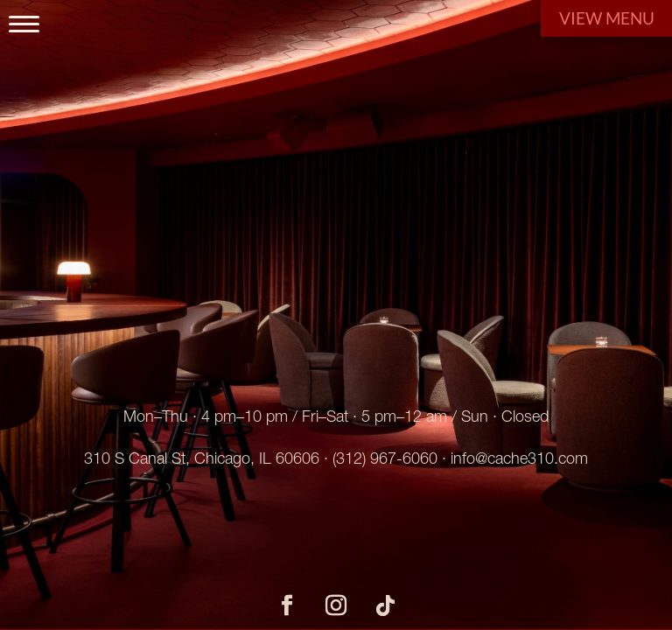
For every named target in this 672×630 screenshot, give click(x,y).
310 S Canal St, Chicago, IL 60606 (202, 458)
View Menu (607, 18)
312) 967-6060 (387, 458)
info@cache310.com (519, 458)
